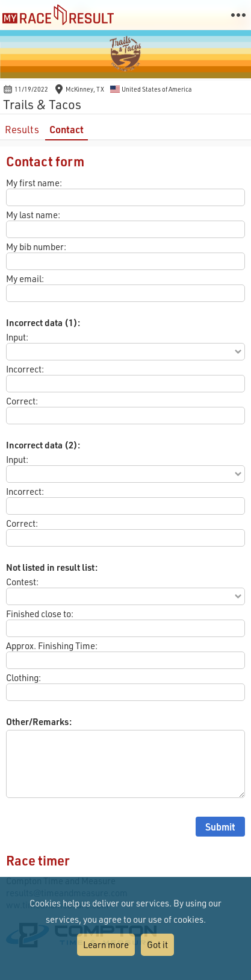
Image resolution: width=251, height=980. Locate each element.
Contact (67, 129)
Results (22, 129)
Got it (157, 944)
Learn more (106, 944)
